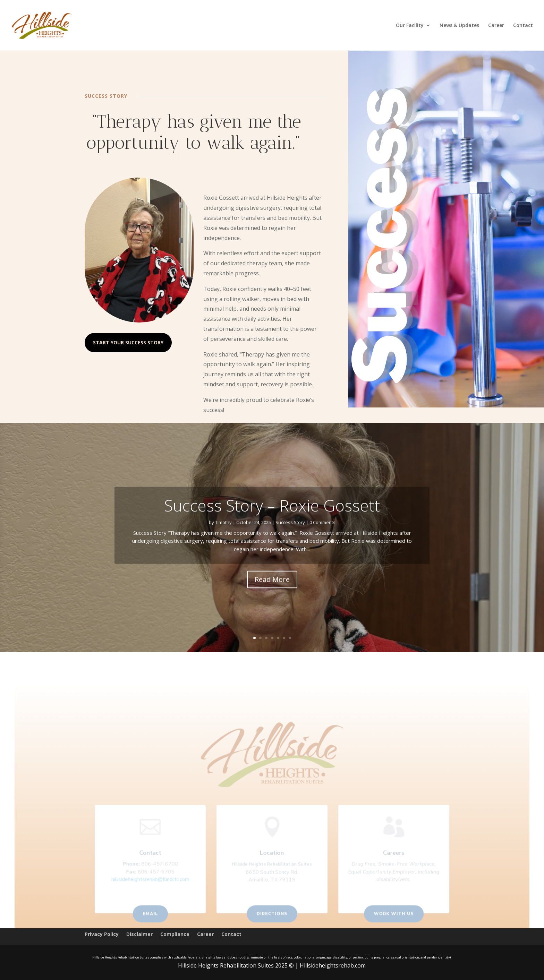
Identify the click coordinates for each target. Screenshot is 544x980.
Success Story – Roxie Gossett (272, 515)
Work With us (390, 914)
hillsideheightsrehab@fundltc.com (154, 881)
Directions (272, 914)
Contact (523, 26)
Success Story (290, 532)
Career (496, 26)
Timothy (223, 532)
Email (154, 914)
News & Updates (459, 26)
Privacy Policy (102, 935)
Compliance (175, 935)
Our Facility (410, 26)
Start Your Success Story (128, 342)
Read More (272, 589)
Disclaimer (139, 935)
